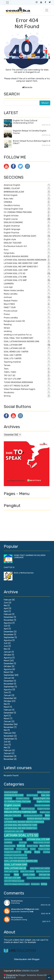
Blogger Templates (27, 975)
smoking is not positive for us (18, 335)
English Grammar (12, 226)
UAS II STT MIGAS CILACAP (16, 386)
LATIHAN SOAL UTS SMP (15, 280)
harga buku (9, 253)
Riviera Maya (43, 975)
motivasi (8, 297)
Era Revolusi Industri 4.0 (15, 246)
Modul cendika (11, 294)
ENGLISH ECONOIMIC (13, 222)
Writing (7, 396)
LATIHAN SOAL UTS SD (15, 273)
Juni (6, 603)
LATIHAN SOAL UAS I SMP (16, 270)
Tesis (6, 369)
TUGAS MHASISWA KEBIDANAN (18, 382)
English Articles (11, 216)
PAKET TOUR (10, 307)
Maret (6, 661)
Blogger (36, 959)
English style (10, 239)
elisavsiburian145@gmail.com (25, 909)
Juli (6, 626)
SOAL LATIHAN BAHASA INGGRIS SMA (22, 341)
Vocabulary (9, 392)
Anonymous (17, 901)
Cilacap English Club (13, 209)
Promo (7, 314)
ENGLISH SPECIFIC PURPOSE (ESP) (20, 236)
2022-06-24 (45, 905)
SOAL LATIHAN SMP (13, 345)
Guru (6, 250)
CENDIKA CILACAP (30, 971)
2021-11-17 (46, 921)
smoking (8, 331)
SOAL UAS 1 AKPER (13, 355)
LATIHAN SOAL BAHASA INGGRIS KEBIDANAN (25, 260)
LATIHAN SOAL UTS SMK (15, 277)
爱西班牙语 (11, 978)
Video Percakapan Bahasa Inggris (20, 389)
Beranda (28, 87)
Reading (8, 324)
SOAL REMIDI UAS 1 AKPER (16, 352)
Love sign (8, 287)
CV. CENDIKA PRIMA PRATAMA (18, 212)
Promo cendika (11, 318)
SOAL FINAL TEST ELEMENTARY (19, 338)
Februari (8, 600)
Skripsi (7, 328)
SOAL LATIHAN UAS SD (15, 348)
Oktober (7, 655)
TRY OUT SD (10, 375)
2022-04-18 (46, 914)
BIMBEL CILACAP (12, 188)
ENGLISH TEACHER (13, 243)
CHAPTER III (9, 567)
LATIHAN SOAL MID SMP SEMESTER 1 (21, 267)
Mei (5, 606)
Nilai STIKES (9, 304)
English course (11, 219)
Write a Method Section (24, 573)
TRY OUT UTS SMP (12, 379)
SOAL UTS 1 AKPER (13, 358)
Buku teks (8, 199)
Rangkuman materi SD (14, 321)
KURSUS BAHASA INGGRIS (16, 256)
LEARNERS (9, 284)
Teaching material (12, 362)
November (9, 620)
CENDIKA (8, 202)
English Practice (11, 233)
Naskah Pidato (11, 301)
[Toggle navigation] (7, 3)
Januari (7, 652)
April (6, 608)
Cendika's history (12, 205)
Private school (11, 311)
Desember (8, 617)
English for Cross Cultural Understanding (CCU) (25, 122)
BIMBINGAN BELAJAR (14, 192)
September (9, 637)
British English (11, 195)
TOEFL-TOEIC (10, 372)
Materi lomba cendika (14, 290)
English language (12, 229)
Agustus (8, 623)
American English (12, 185)
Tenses (7, 365)
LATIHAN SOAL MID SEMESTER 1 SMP (21, 263)
